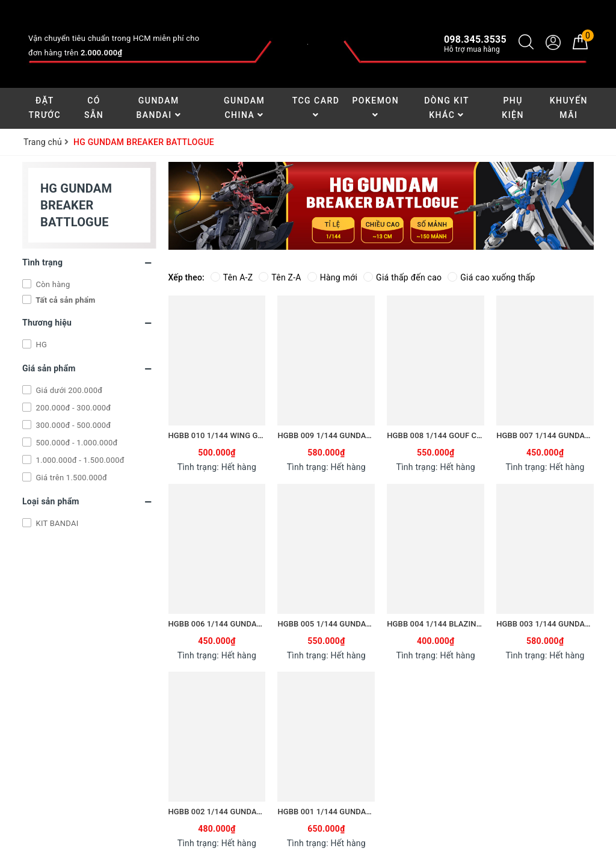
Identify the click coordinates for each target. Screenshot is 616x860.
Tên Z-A (280, 277)
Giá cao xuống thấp (491, 277)
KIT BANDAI (56, 523)
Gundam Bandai (159, 108)
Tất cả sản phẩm (65, 300)
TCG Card (316, 107)
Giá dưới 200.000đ (68, 390)
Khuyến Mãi (569, 108)
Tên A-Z (232, 277)
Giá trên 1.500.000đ (70, 478)
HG (40, 345)
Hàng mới (332, 277)
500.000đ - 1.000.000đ (76, 443)
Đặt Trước (45, 108)
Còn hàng (52, 284)
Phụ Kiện (513, 108)
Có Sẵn (94, 108)
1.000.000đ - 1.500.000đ (79, 460)
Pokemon (375, 107)
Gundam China (244, 108)
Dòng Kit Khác (447, 108)
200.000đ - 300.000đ (72, 408)
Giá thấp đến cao (402, 277)
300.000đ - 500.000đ (72, 425)
